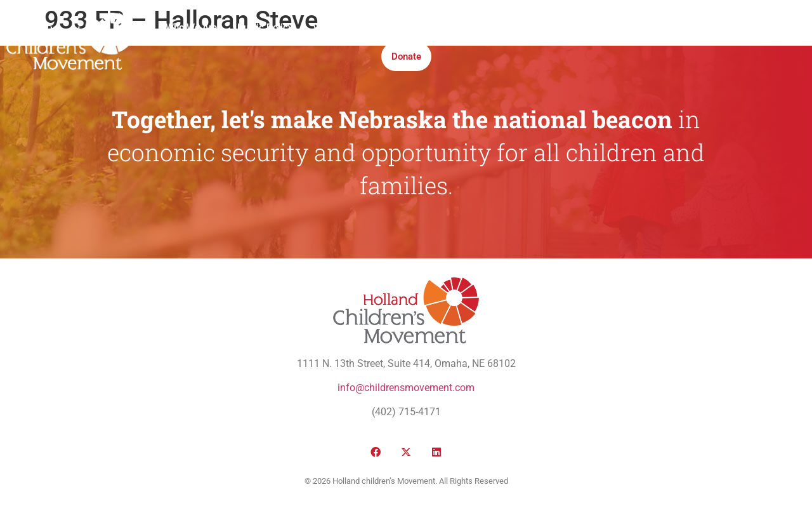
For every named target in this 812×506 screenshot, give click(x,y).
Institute (435, 27)
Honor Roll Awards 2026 (595, 27)
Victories (332, 27)
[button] (689, 42)
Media (384, 27)
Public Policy (265, 27)
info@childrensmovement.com (406, 388)
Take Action (498, 27)
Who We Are (191, 27)
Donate (406, 57)
